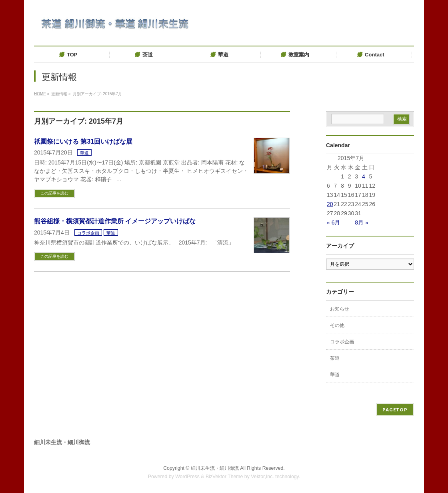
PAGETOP (395, 410)
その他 (337, 325)
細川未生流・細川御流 (215, 468)
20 (330, 204)
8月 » (361, 222)
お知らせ (340, 309)
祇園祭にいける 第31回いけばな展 (83, 141)
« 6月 (333, 222)
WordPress (187, 477)
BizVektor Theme (224, 477)
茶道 (335, 358)
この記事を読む (54, 193)
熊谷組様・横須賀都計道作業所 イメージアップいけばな (115, 221)
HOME (40, 94)
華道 (84, 153)
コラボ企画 (88, 233)
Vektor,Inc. (262, 477)
